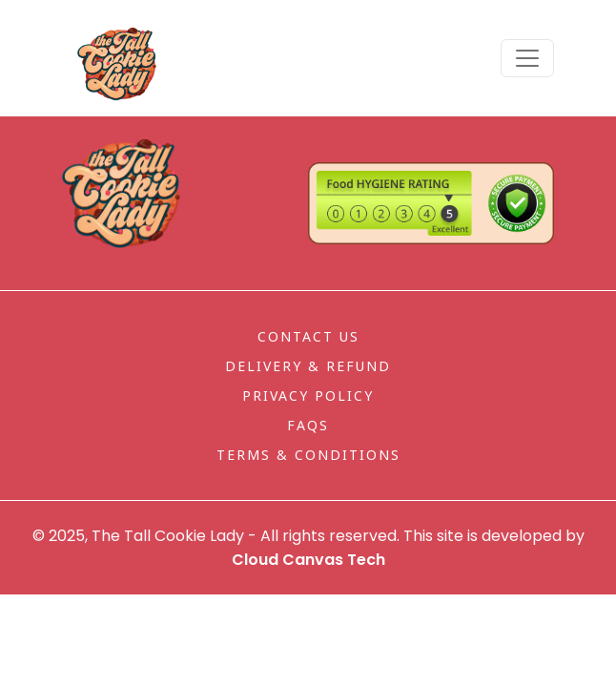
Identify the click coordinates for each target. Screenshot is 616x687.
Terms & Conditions (308, 455)
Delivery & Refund (308, 366)
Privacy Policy (308, 396)
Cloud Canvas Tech (308, 560)
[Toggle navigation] (527, 58)
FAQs (308, 425)
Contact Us (308, 336)
